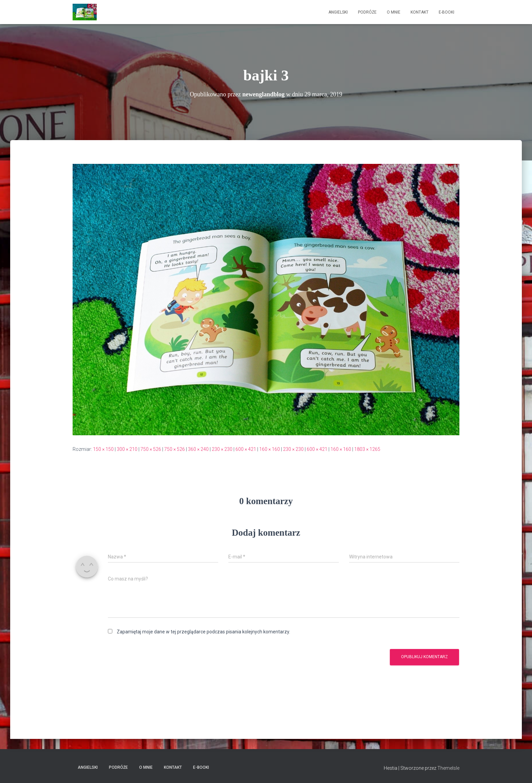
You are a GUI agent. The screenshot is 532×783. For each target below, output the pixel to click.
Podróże (367, 12)
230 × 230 (222, 449)
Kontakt (420, 12)
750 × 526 (151, 449)
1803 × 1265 (367, 449)
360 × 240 (198, 449)
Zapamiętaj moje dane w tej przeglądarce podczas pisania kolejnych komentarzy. (203, 632)
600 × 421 (246, 449)
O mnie (394, 12)
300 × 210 (127, 449)
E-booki (446, 12)
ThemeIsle (448, 768)
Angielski (338, 12)
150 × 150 (103, 449)
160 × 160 (270, 449)
